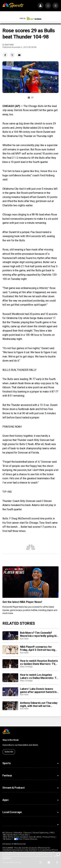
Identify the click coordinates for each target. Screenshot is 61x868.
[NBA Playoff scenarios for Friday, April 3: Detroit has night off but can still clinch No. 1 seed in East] (10, 650)
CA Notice (7, 839)
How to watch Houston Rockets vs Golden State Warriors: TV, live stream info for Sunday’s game (39, 662)
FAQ (52, 833)
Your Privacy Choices (28, 839)
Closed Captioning (41, 833)
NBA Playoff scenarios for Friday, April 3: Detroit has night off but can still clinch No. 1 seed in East (39, 648)
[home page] (13, 6)
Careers (27, 833)
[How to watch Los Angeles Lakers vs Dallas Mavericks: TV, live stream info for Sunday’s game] (10, 678)
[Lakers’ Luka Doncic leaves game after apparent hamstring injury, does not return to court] (10, 692)
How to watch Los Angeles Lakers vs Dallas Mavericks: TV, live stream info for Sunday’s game (39, 676)
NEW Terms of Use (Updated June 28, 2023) (22, 837)
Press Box (24, 835)
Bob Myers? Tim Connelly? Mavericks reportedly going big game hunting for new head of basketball (39, 634)
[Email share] (19, 55)
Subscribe (9, 752)
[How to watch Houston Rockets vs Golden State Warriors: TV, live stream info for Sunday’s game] (10, 664)
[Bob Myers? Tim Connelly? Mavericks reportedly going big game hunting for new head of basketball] (10, 636)
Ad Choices (7, 833)
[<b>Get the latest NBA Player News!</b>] (30, 582)
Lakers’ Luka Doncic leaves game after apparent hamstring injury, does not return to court (39, 690)
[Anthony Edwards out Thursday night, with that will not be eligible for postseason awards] (10, 706)
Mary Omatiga (26, 667)
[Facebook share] (5, 55)
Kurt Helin (9, 45)
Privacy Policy (49, 837)
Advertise (18, 833)
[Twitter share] (12, 55)
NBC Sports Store (10, 835)
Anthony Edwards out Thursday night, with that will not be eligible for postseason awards (39, 704)
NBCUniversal (20, 844)
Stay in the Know (11, 740)
